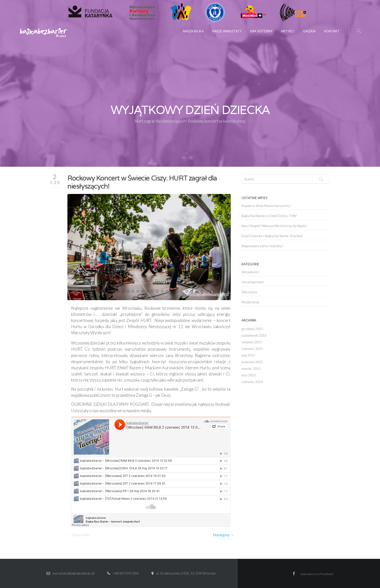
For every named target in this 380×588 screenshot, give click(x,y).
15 (167, 291)
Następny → (224, 535)
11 (148, 291)
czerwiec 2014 (252, 382)
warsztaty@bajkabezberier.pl (73, 573)
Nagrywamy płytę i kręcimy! (262, 246)
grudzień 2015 (252, 329)
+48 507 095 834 (126, 573)
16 (172, 291)
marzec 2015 (251, 368)
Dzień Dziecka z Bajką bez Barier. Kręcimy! (272, 236)
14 (162, 291)
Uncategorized (253, 282)
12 (152, 291)
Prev (77, 247)
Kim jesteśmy (261, 31)
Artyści (288, 31)
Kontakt (332, 31)
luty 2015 (249, 375)
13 (157, 291)
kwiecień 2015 (252, 362)
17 (177, 291)
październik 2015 (254, 335)
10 (143, 291)
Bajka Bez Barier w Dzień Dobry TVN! (269, 216)
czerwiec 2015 (252, 349)
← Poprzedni (78, 535)
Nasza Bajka (193, 31)
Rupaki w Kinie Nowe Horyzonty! (266, 206)
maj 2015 (248, 355)
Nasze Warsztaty (227, 31)
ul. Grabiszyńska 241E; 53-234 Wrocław (186, 573)
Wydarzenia (250, 302)
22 (202, 291)
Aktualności (250, 272)
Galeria (309, 31)
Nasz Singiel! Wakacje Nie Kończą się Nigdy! (274, 226)
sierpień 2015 (252, 342)
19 (187, 291)
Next (223, 247)
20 (192, 291)
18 (182, 291)
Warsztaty (249, 292)
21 (197, 291)
